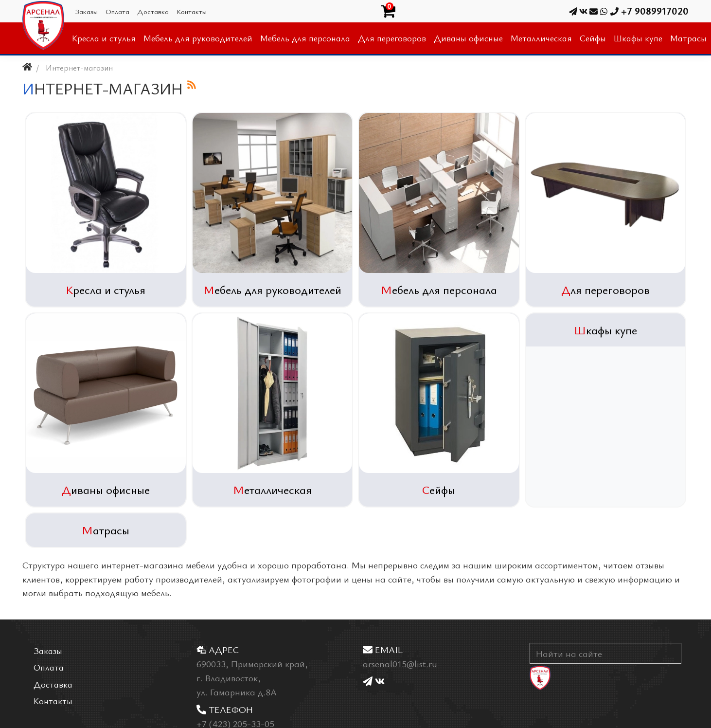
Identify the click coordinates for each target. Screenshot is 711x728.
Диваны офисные (106, 490)
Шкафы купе (605, 330)
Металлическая (272, 490)
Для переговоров (605, 290)
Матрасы (106, 530)
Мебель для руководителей (272, 290)
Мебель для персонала (439, 290)
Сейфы (439, 490)
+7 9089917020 (644, 11)
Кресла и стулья (106, 290)
